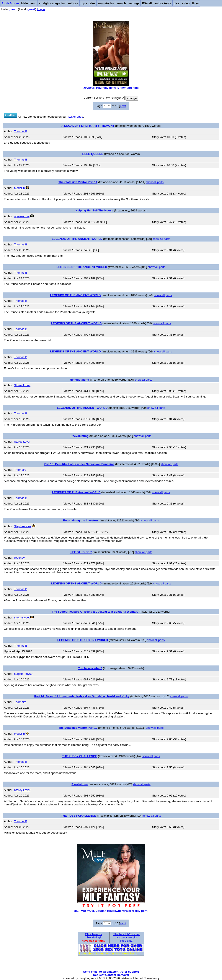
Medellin (20, 188)
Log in (41, 9)
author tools (163, 3)
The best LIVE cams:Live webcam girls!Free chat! (127, 937)
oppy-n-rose (22, 216)
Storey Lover (22, 385)
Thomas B (20, 131)
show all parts (155, 182)
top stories (88, 3)
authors (73, 3)
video (186, 3)
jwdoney (19, 558)
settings (134, 3)
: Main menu (19, 3)
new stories (106, 3)
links (195, 3)
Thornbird (20, 470)
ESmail (147, 3)
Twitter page (75, 117)
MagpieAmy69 (23, 674)
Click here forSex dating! (94, 936)
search (121, 3)
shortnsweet (22, 617)
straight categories (52, 3)
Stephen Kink (23, 526)
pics (177, 3)
